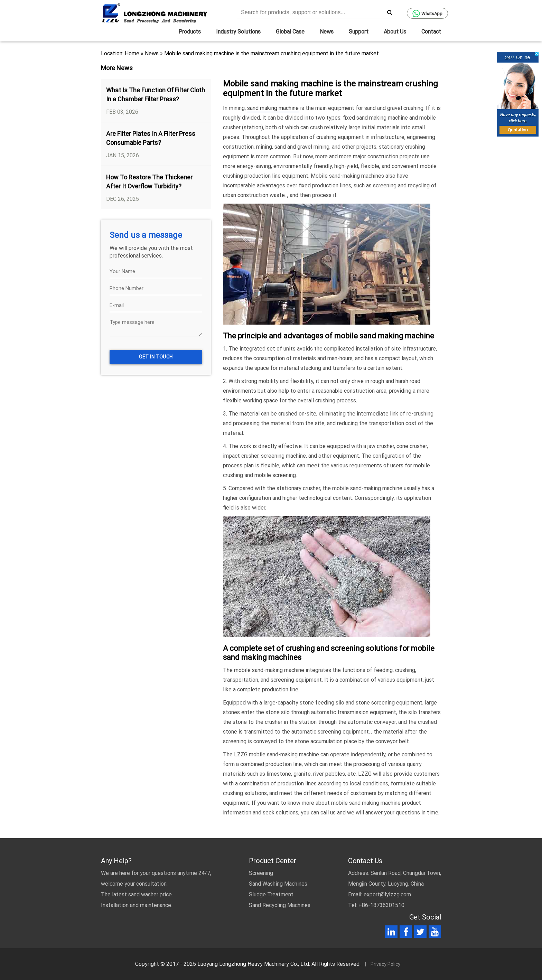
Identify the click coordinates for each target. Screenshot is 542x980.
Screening (261, 873)
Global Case (290, 32)
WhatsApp (427, 13)
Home (132, 53)
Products (190, 32)
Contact (431, 32)
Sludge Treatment (271, 894)
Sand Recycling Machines (280, 905)
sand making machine (273, 108)
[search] (390, 12)
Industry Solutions (238, 32)
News (327, 32)
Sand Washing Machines (278, 884)
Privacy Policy (385, 964)
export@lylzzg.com (387, 894)
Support (359, 32)
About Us (395, 32)
